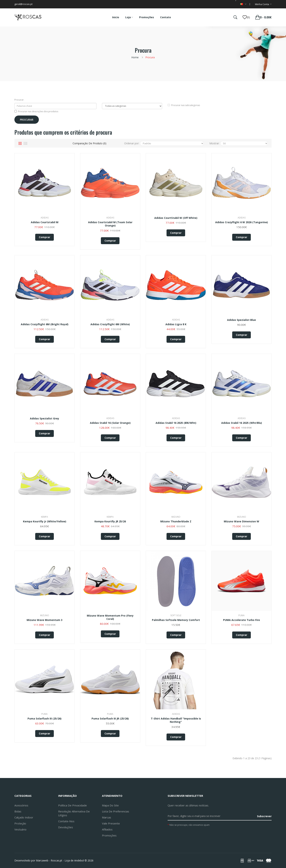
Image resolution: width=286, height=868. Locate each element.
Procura (150, 57)
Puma (241, 615)
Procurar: (19, 100)
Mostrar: (214, 143)
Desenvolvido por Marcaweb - (32, 860)
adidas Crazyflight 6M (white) (110, 324)
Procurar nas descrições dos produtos (36, 111)
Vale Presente (111, 823)
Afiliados (107, 829)
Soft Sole (176, 615)
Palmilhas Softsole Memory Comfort (176, 620)
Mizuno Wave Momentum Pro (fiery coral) (110, 617)
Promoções (109, 835)
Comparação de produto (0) (89, 143)
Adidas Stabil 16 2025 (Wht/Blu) (242, 423)
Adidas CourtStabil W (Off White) (176, 218)
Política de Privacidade (73, 805)
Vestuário (20, 829)
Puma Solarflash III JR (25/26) (110, 719)
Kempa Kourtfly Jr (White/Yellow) (45, 521)
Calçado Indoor (24, 817)
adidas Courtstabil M (45, 222)
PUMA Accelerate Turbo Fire (241, 620)
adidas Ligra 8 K (176, 324)
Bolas (18, 811)
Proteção (20, 823)
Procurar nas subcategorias (184, 105)
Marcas (107, 817)
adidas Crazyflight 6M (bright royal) (45, 324)
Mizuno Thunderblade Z (176, 521)
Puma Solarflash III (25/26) (45, 719)
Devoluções (66, 827)
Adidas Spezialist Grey (45, 419)
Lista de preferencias (116, 811)
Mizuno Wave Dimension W (241, 521)
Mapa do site (110, 805)
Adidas (45, 218)
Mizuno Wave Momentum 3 (45, 620)
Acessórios (21, 805)
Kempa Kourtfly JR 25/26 (110, 521)
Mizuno (176, 517)
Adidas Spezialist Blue (241, 320)
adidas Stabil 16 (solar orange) (110, 423)
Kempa (45, 517)
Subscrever (264, 816)
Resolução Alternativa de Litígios (74, 813)
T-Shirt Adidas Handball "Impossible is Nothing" (176, 720)
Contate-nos (66, 821)
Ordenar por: (132, 143)
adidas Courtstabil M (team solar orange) (110, 224)
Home (135, 57)
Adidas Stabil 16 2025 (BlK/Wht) (176, 423)
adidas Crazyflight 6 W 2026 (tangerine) (242, 222)
